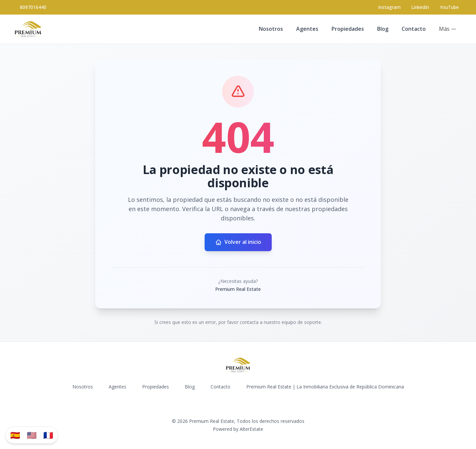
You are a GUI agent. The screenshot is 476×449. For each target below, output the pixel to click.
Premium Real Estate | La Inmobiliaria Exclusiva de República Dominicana (325, 387)
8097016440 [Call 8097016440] (33, 7)
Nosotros (271, 29)
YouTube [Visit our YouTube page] (449, 7)
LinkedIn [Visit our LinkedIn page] (420, 7)
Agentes (307, 29)
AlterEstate (251, 429)
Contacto (414, 29)
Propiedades (348, 29)
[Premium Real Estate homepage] (28, 29)
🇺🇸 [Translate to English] (32, 435)
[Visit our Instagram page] (389, 7)
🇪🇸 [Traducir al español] (15, 435)
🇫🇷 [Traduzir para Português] (48, 435)
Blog (383, 29)
